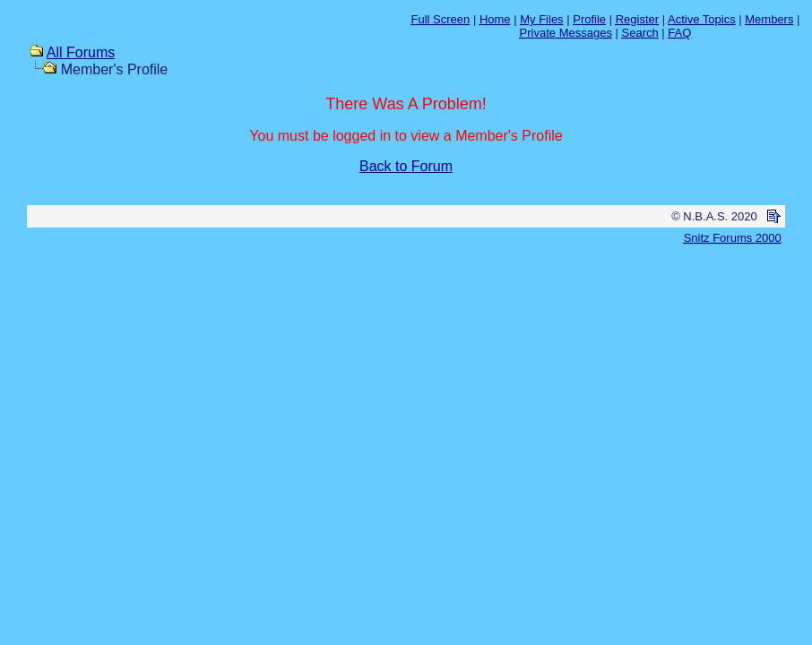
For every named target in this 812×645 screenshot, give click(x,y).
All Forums (81, 52)
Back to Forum (406, 166)
